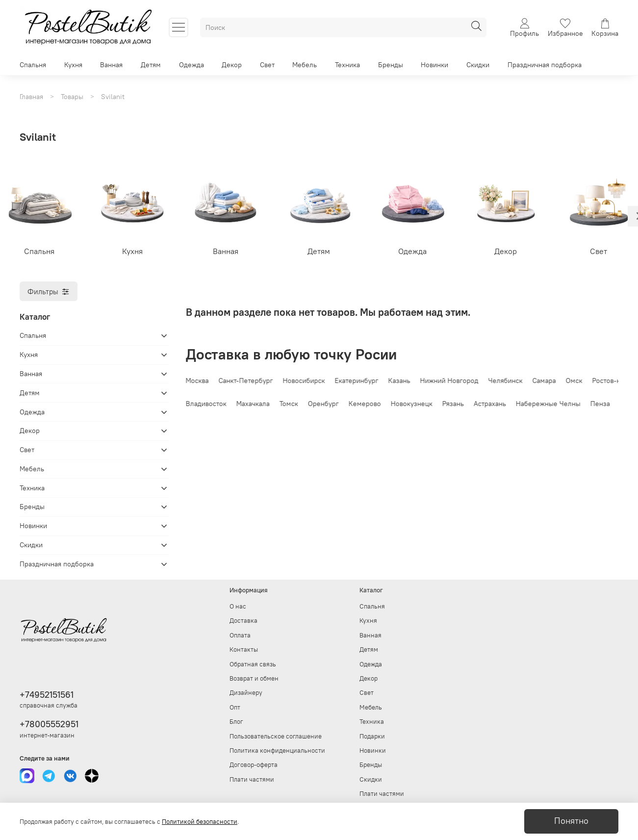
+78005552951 (49, 724)
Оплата (240, 635)
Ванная (111, 65)
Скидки (478, 65)
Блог (236, 722)
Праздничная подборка (545, 65)
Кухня (73, 65)
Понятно (571, 821)
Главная (31, 97)
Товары (72, 97)
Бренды (391, 65)
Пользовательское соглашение (276, 736)
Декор (232, 65)
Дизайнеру (246, 693)
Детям (151, 65)
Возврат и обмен (254, 678)
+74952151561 (47, 695)
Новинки (434, 65)
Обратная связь (253, 664)
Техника (347, 65)
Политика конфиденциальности (277, 751)
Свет (267, 65)
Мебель (305, 65)
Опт (235, 707)
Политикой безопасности (200, 822)
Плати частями (252, 779)
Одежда (191, 65)
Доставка (243, 621)
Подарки (372, 736)
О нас (238, 606)
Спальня (33, 65)
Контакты (244, 649)
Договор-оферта (254, 765)
